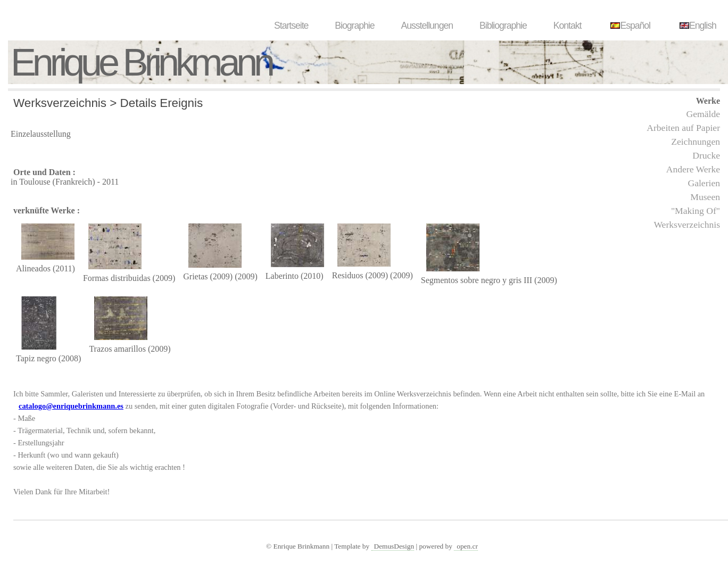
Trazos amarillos (117, 349)
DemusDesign (394, 546)
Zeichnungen (696, 142)
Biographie (354, 26)
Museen (705, 197)
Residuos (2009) (360, 275)
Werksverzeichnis (687, 225)
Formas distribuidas (117, 278)
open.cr (467, 546)
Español (629, 26)
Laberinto (282, 276)
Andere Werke (693, 169)
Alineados (33, 268)
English (697, 26)
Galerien (704, 183)
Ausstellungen (427, 26)
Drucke (706, 155)
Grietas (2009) (208, 276)
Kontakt (568, 26)
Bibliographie (503, 26)
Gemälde (703, 114)
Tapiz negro (36, 358)
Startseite (291, 26)
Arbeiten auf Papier (683, 128)
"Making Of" (696, 211)
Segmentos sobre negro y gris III (477, 280)
